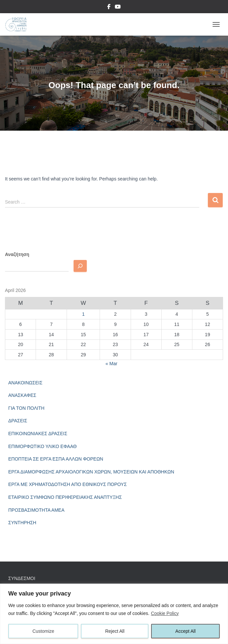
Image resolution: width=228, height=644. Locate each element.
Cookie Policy (165, 613)
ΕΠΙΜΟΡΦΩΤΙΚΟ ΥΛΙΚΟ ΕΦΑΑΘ (42, 446)
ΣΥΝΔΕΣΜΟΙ (22, 578)
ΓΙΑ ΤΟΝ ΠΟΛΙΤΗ (26, 408)
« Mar (112, 364)
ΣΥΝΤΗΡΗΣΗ (22, 523)
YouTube (118, 8)
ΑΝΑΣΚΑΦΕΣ (22, 395)
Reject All (115, 631)
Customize (43, 631)
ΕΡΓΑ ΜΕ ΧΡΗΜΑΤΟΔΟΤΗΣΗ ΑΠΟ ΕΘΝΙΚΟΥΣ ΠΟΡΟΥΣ (67, 484)
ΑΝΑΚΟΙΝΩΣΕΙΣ (25, 383)
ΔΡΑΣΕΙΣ (18, 421)
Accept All (185, 631)
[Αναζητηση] (80, 266)
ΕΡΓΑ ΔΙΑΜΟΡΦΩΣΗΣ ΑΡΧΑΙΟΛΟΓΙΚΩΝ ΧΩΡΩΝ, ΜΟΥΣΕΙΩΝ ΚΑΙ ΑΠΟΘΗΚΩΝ (91, 472)
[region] (114, 614)
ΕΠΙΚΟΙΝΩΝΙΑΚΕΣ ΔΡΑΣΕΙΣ (38, 434)
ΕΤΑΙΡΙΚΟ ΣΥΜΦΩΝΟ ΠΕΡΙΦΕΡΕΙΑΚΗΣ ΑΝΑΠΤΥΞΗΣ (65, 497)
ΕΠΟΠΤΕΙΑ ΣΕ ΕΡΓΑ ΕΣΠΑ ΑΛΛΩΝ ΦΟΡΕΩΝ (56, 459)
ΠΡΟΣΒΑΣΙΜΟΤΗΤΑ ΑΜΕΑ (36, 510)
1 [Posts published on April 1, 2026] (83, 314)
